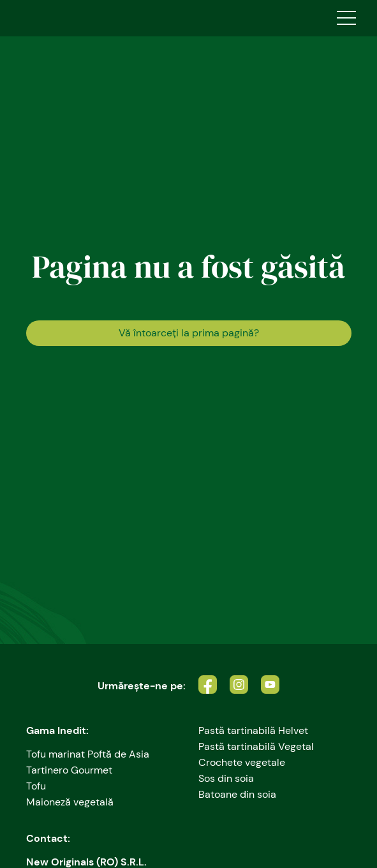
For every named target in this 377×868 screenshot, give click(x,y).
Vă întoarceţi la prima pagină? (189, 333)
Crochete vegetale (242, 762)
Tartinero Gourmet (69, 770)
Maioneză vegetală (70, 802)
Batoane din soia (237, 794)
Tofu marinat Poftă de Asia (88, 754)
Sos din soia (226, 778)
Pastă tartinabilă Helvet (253, 730)
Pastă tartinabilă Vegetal (256, 746)
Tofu (36, 786)
